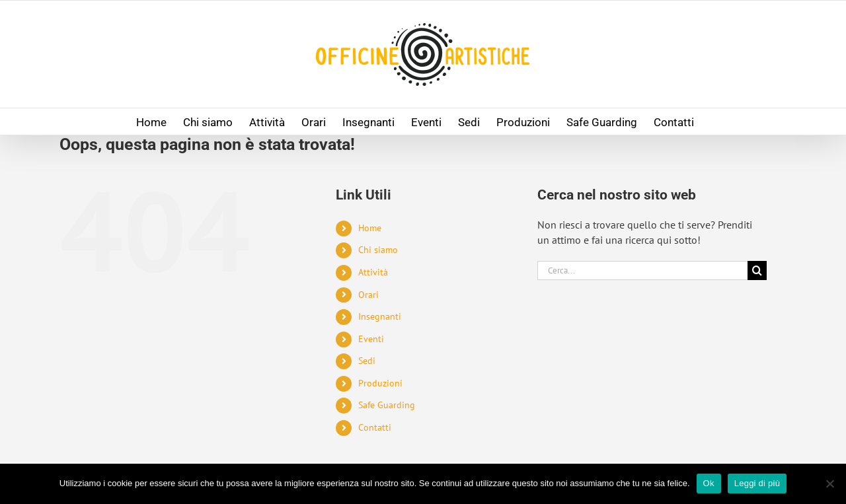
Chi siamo (378, 250)
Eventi (371, 339)
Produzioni (380, 383)
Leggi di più (757, 483)
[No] (829, 484)
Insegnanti (380, 316)
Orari (368, 295)
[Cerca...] (642, 270)
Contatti (375, 427)
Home (370, 228)
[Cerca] (757, 270)
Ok (709, 483)
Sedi (367, 361)
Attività (373, 272)
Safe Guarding (387, 405)
